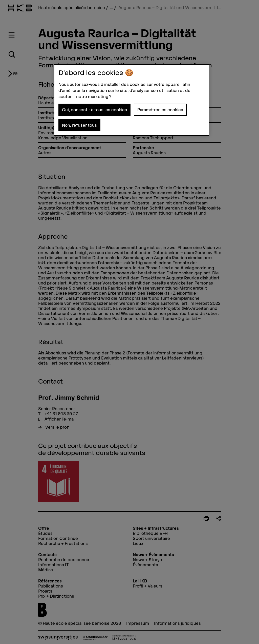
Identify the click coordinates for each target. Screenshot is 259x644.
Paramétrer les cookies (160, 110)
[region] (132, 100)
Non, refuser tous (79, 125)
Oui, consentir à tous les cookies (94, 110)
